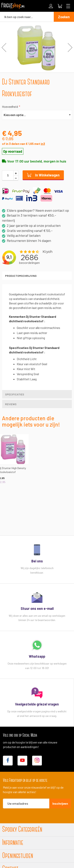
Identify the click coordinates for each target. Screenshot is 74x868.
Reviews (11, 404)
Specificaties (15, 394)
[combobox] (27, 17)
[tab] (37, 276)
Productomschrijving (21, 276)
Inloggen (51, 6)
